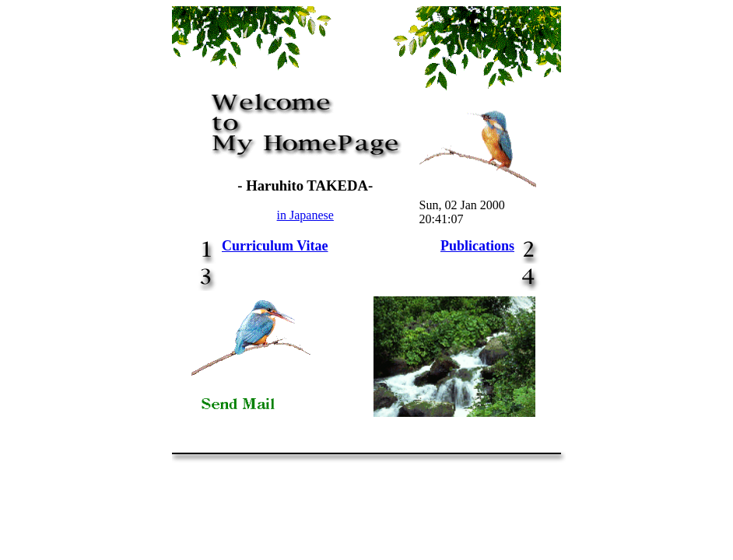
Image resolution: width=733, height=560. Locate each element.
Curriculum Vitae (275, 246)
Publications (477, 246)
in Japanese (305, 215)
